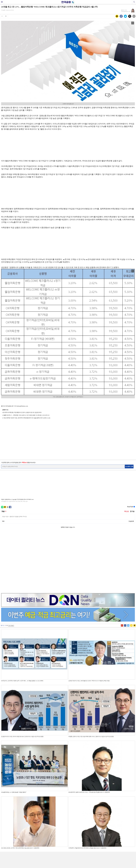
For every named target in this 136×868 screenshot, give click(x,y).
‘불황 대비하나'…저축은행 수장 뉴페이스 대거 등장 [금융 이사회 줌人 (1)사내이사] (26, 415)
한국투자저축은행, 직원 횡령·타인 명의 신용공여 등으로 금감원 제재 (22, 412)
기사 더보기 (11, 566)
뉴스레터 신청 (129, 466)
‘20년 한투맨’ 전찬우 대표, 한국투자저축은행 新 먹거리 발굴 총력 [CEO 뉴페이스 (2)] (27, 418)
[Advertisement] (68, 146)
